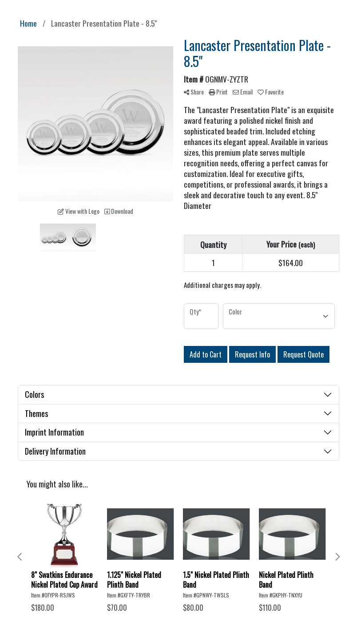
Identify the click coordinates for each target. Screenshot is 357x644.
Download (119, 211)
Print (218, 92)
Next (337, 557)
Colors (34, 394)
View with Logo (79, 211)
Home (28, 23)
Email (243, 92)
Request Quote (303, 354)
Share (194, 92)
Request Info (252, 354)
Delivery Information (55, 451)
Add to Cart (206, 354)
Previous (20, 557)
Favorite (271, 92)
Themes (36, 413)
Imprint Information (54, 432)
